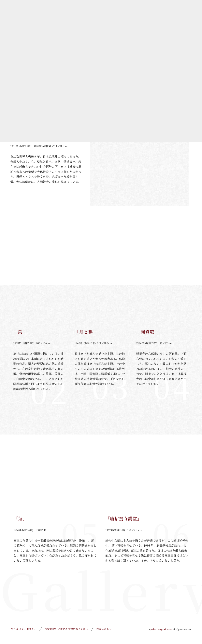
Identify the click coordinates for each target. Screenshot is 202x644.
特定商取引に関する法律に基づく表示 (66, 629)
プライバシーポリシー (24, 629)
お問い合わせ (104, 629)
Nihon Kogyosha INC (162, 629)
